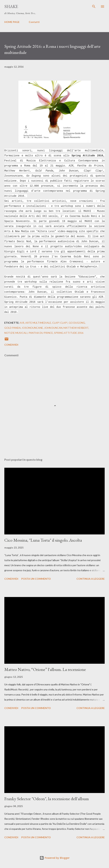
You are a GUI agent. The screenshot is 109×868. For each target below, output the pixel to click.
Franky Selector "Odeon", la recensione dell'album (47, 799)
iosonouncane (32, 328)
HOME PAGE (12, 22)
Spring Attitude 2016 (69, 333)
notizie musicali (16, 333)
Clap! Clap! (60, 323)
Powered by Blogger (55, 858)
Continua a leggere (91, 579)
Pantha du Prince (41, 333)
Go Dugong (77, 323)
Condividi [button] (11, 345)
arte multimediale (38, 323)
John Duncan (53, 328)
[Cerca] (94, 6)
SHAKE (11, 6)
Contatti (34, 22)
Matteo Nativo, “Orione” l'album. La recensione (45, 669)
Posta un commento (36, 579)
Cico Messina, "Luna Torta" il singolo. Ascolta (43, 540)
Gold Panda (13, 328)
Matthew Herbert (76, 328)
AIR (22, 323)
